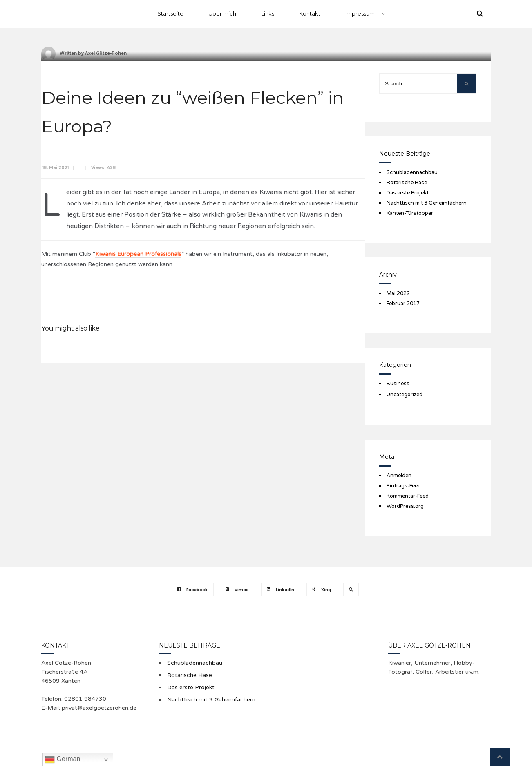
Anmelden (399, 476)
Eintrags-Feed (404, 486)
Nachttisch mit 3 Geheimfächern (427, 203)
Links (268, 13)
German (63, 759)
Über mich (222, 13)
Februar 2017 (403, 304)
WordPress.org (405, 506)
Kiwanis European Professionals (138, 254)
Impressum (360, 13)
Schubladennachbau (412, 172)
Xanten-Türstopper (410, 213)
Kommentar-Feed (408, 496)
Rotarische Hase (407, 183)
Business (398, 384)
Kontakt (310, 13)
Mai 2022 (398, 293)
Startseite (170, 13)
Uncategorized (405, 395)
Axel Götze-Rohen (106, 53)
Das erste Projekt (408, 193)
